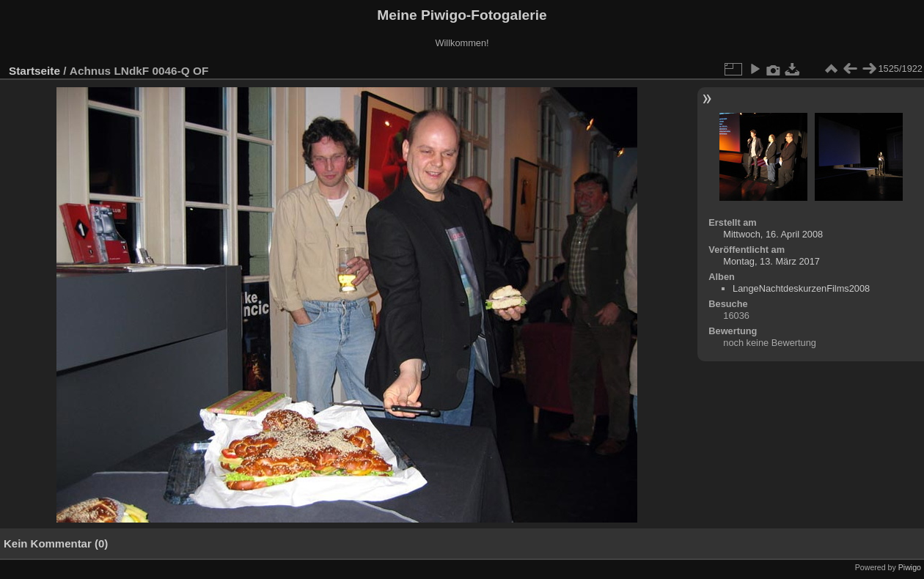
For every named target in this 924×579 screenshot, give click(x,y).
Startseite (34, 71)
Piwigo (910, 567)
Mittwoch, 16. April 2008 (773, 234)
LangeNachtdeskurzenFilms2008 (801, 288)
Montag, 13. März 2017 (771, 261)
